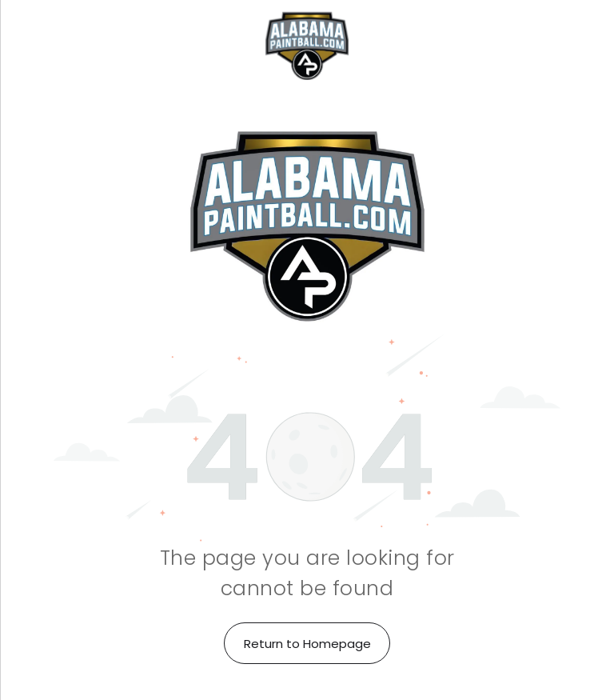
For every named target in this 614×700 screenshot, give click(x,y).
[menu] (35, 46)
